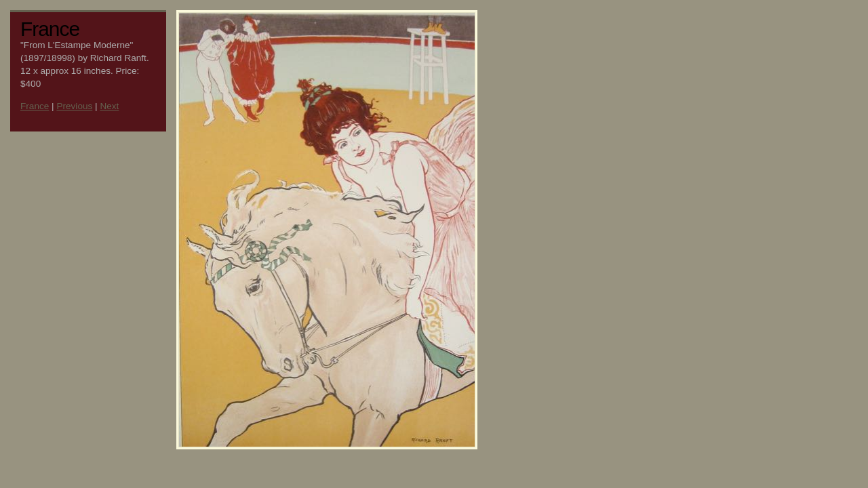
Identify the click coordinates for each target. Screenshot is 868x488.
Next (109, 106)
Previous (74, 106)
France (35, 106)
